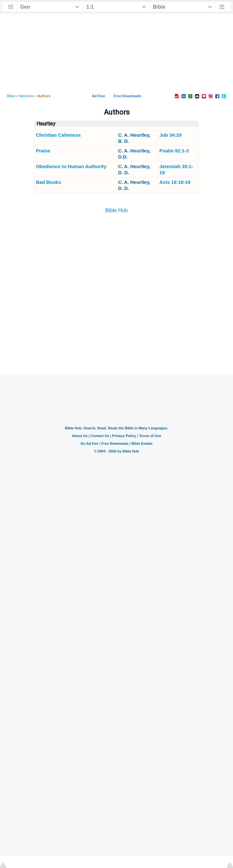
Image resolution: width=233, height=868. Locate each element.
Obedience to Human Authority (71, 166)
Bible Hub (116, 210)
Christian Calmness (58, 135)
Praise (43, 151)
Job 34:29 (170, 135)
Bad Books (48, 182)
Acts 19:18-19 (175, 182)
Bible (11, 96)
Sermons (26, 96)
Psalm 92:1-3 (174, 151)
